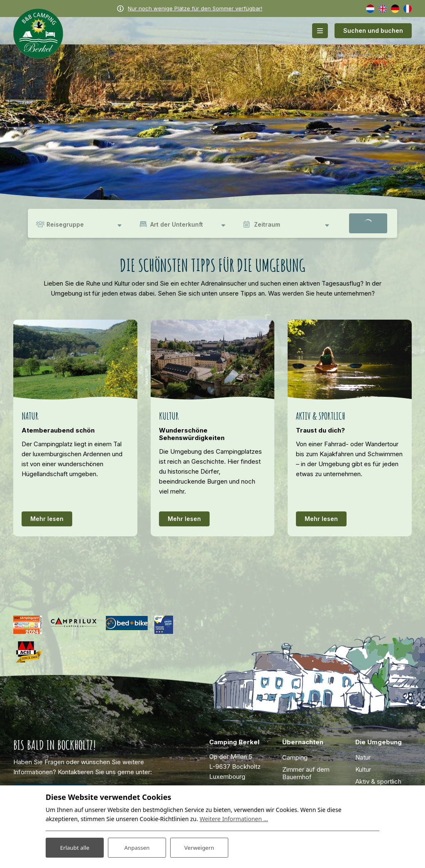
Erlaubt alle (75, 847)
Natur (363, 757)
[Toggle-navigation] (320, 31)
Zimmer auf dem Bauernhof (306, 773)
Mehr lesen (47, 519)
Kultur (363, 769)
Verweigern (199, 847)
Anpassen (137, 847)
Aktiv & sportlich (378, 781)
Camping (295, 757)
